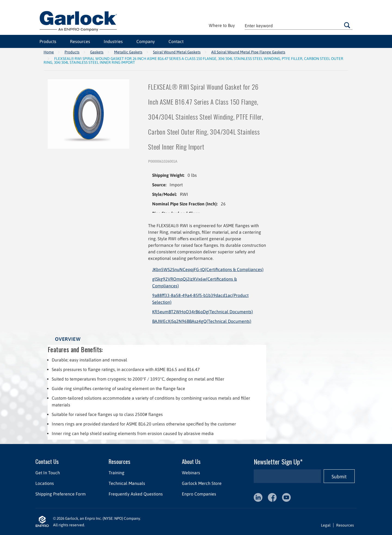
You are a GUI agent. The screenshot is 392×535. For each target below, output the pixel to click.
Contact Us (47, 461)
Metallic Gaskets (128, 52)
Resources (80, 41)
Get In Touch (48, 473)
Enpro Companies (199, 494)
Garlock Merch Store (202, 483)
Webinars (191, 473)
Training (117, 473)
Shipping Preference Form (61, 494)
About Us (191, 461)
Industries (113, 41)
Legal (326, 525)
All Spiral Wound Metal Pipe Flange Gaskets (248, 52)
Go (347, 25)
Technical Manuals (127, 483)
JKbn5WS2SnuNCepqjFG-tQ (208, 269)
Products (48, 41)
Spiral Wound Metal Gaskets (177, 52)
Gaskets (97, 52)
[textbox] (299, 25)
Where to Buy (222, 25)
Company (146, 41)
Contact (176, 41)
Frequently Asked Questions (136, 494)
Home (49, 52)
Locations (45, 483)
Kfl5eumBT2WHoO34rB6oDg (203, 312)
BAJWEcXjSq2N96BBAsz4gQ (202, 321)
